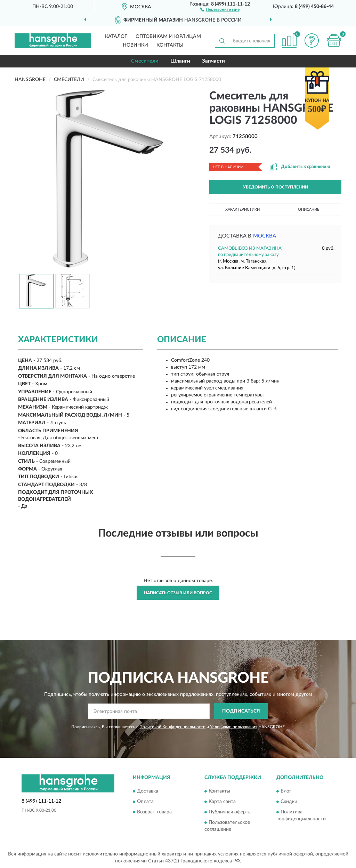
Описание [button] (309, 210)
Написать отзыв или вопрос (178, 593)
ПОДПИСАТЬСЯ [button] (241, 711)
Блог (286, 791)
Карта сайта (222, 802)
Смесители (145, 61)
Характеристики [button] (242, 210)
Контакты (170, 45)
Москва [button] (265, 236)
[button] (220, 9)
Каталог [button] (116, 37)
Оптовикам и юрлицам (168, 37)
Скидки (289, 802)
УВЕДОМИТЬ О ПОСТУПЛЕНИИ (276, 187)
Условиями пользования (234, 727)
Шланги (180, 61)
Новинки (135, 45)
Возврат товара (154, 812)
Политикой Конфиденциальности (172, 727)
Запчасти (213, 61)
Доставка (148, 791)
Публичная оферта (230, 812)
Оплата (145, 802)
